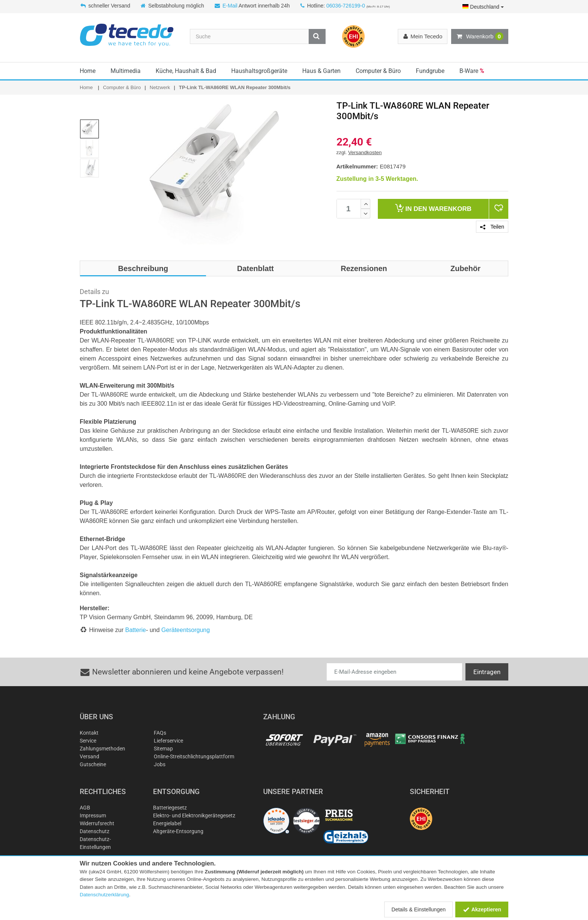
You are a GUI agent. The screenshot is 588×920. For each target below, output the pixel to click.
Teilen (492, 227)
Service (88, 741)
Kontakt (89, 733)
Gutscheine (93, 764)
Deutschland (483, 7)
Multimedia (126, 71)
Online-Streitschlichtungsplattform (194, 756)
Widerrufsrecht (97, 823)
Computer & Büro (378, 71)
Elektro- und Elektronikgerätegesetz (194, 815)
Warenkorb (480, 36)
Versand (89, 756)
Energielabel (167, 823)
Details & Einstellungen (418, 909)
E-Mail (230, 6)
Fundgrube (430, 71)
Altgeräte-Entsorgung (178, 831)
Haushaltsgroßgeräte (259, 71)
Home (88, 71)
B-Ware (472, 71)
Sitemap (163, 749)
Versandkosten (365, 152)
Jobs (160, 764)
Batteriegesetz (170, 808)
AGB (85, 808)
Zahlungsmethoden (102, 749)
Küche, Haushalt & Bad (186, 71)
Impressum (93, 815)
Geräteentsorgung (186, 630)
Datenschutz (95, 831)
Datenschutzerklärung (104, 895)
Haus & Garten (321, 71)
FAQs (160, 733)
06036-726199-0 (346, 6)
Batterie (136, 630)
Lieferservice (168, 741)
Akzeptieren (482, 909)
